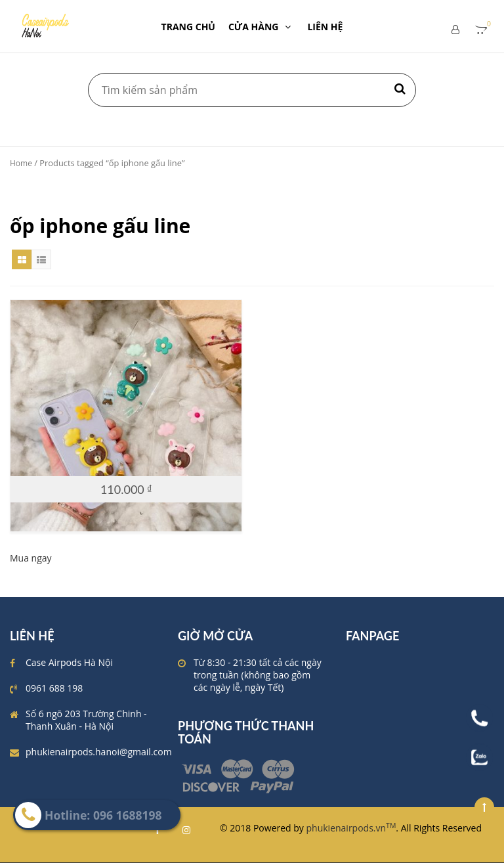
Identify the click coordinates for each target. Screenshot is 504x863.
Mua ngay (31, 558)
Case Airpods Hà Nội (69, 662)
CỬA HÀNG (262, 27)
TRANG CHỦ (188, 27)
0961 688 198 (54, 688)
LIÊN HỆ (325, 27)
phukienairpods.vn (351, 828)
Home (21, 163)
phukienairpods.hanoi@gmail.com (99, 752)
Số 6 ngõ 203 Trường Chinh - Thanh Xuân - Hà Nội (86, 720)
